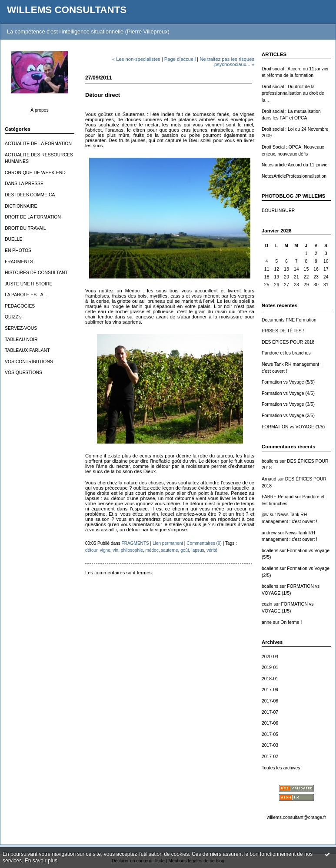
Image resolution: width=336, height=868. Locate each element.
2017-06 (270, 723)
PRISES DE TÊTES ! (283, 331)
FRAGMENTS (19, 262)
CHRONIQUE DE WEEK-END (35, 173)
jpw (265, 515)
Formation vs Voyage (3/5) (288, 404)
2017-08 (270, 701)
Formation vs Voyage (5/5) (288, 382)
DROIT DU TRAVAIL (25, 228)
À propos (40, 110)
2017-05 (270, 734)
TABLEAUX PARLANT (27, 350)
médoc (152, 550)
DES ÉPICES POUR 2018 (288, 342)
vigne (105, 550)
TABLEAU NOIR (21, 340)
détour (91, 550)
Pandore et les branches (286, 353)
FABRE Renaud (278, 497)
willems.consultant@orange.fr (296, 817)
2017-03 (270, 745)
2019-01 (270, 668)
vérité (212, 550)
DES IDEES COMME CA (30, 195)
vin (115, 550)
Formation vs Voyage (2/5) (288, 416)
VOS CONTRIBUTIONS (29, 362)
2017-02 (270, 757)
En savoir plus (41, 861)
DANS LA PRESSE (24, 184)
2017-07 (270, 712)
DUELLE (13, 239)
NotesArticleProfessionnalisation (294, 176)
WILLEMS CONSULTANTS (67, 10)
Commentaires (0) (204, 543)
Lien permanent (168, 543)
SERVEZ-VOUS (21, 328)
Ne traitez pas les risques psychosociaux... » (227, 62)
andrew (269, 533)
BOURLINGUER (278, 210)
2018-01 (270, 679)
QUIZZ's (13, 317)
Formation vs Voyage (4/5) (288, 393)
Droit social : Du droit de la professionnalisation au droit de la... (293, 93)
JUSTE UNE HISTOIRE (29, 284)
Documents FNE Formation (289, 320)
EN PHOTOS (18, 250)
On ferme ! (291, 622)
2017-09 (270, 690)
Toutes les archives (281, 768)
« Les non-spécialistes (136, 59)
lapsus (198, 550)
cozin (267, 604)
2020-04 (270, 657)
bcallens (270, 461)
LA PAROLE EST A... (26, 295)
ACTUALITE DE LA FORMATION (38, 144)
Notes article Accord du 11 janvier (295, 165)
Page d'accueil (180, 59)
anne (267, 622)
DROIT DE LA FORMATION (33, 217)
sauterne (169, 550)
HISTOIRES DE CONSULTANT (36, 273)
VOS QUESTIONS (23, 373)
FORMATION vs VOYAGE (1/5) (293, 427)
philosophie (132, 550)
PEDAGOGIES (20, 306)
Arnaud (269, 479)
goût (185, 550)
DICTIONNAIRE (21, 206)
